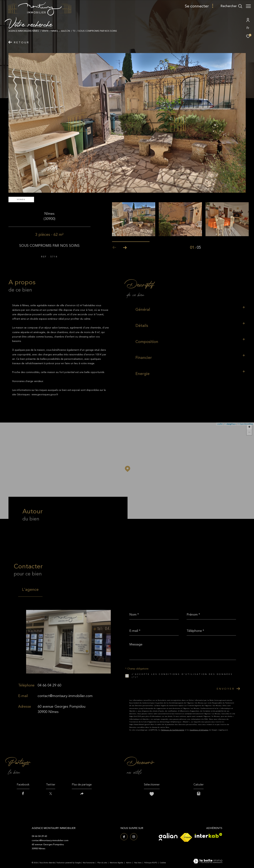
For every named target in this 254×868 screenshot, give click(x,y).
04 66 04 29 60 (49, 685)
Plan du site (102, 863)
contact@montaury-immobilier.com (65, 696)
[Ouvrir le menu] (248, 6)
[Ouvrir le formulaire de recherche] (231, 6)
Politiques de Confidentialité (173, 730)
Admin (129, 863)
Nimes (55, 31)
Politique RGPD (151, 863)
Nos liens (138, 863)
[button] (125, 247)
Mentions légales (117, 863)
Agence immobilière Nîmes (24, 31)
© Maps (230, 424)
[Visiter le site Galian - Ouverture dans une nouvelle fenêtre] (168, 837)
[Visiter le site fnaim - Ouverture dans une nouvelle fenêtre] (186, 837)
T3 (74, 31)
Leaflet (220, 424)
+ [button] (249, 427)
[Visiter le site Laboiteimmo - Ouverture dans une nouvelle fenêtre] (208, 861)
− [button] (249, 433)
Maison (66, 31)
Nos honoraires (89, 863)
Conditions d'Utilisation (199, 730)
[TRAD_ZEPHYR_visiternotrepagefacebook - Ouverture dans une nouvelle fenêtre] (124, 837)
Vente (45, 31)
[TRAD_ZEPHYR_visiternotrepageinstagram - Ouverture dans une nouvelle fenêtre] (134, 837)
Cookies (163, 863)
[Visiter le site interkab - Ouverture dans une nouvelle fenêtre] (208, 835)
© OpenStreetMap (245, 424)
